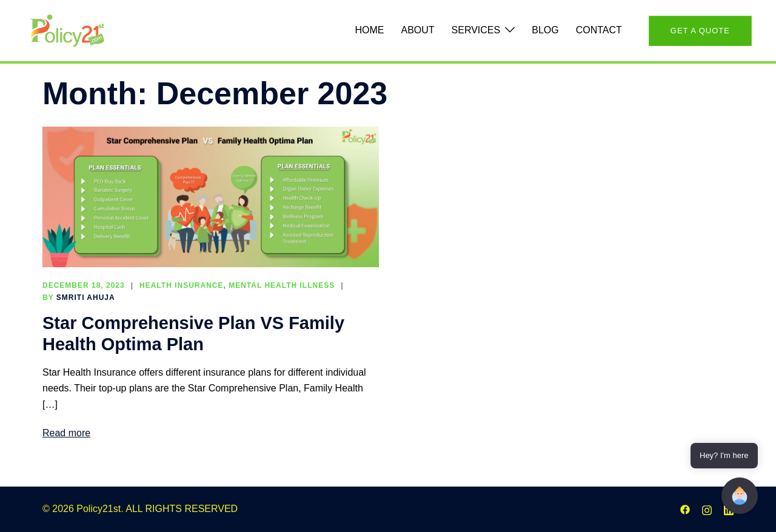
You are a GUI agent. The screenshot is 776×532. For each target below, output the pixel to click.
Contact (599, 30)
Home (369, 30)
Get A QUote (700, 31)
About (417, 30)
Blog (545, 30)
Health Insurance (181, 285)
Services (476, 30)
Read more (66, 433)
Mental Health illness (282, 285)
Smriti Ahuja (86, 298)
